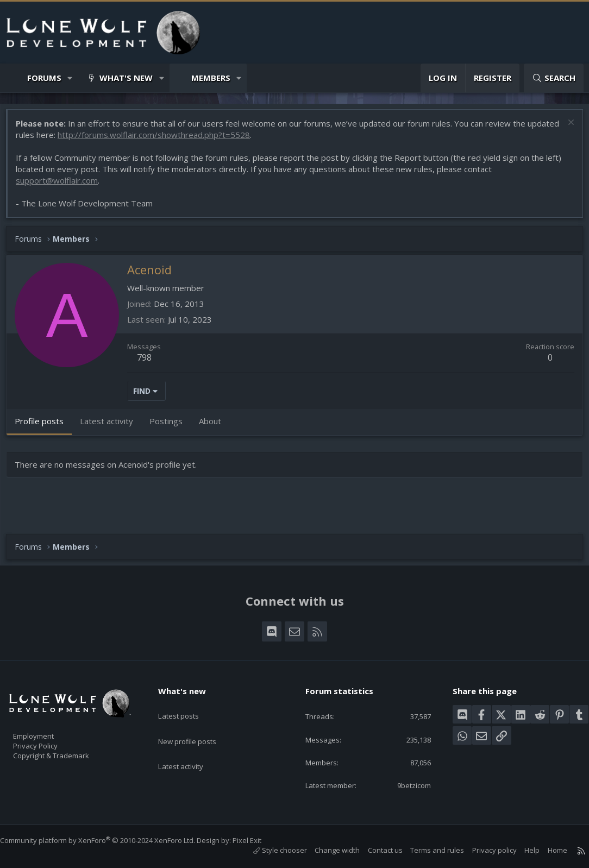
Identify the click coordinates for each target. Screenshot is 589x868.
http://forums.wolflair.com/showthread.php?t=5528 (193, 140)
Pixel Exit (258, 840)
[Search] (554, 78)
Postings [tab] (171, 426)
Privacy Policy (49, 741)
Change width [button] (326, 850)
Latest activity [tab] (112, 426)
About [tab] (215, 426)
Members (211, 78)
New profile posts (198, 726)
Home (547, 850)
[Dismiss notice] (564, 129)
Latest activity (190, 747)
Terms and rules (426, 850)
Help (521, 850)
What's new (126, 78)
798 (150, 363)
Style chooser (269, 850)
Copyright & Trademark (68, 752)
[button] (70, 78)
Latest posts (188, 705)
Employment (48, 729)
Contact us (374, 850)
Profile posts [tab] (45, 426)
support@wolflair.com (62, 186)
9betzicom (406, 784)
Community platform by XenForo (108, 840)
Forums (44, 78)
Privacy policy (484, 850)
